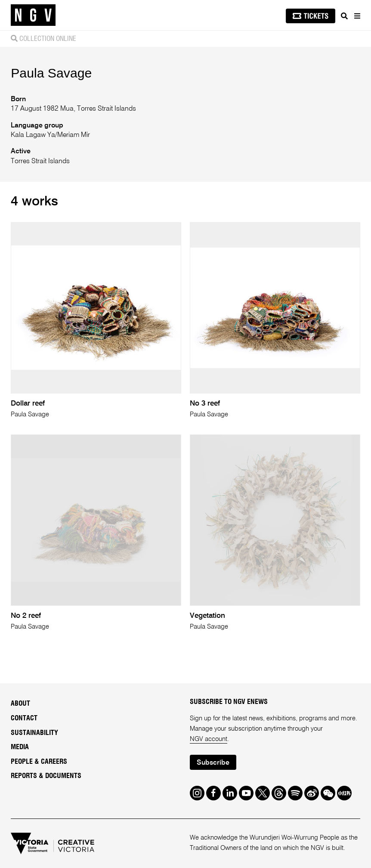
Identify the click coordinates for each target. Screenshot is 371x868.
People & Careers (39, 762)
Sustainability (34, 733)
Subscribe (213, 763)
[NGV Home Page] (33, 15)
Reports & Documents (46, 776)
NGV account (209, 739)
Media (20, 747)
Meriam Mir (74, 135)
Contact (24, 718)
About (20, 704)
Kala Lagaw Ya (33, 135)
